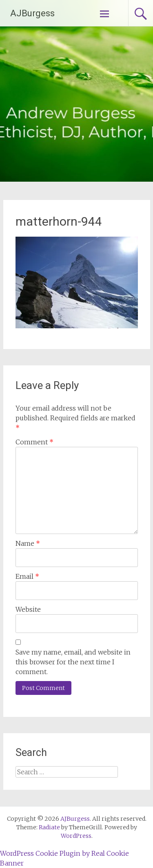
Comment (34, 442)
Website (28, 609)
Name (28, 543)
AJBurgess (32, 13)
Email (27, 576)
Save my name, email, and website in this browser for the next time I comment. (73, 662)
